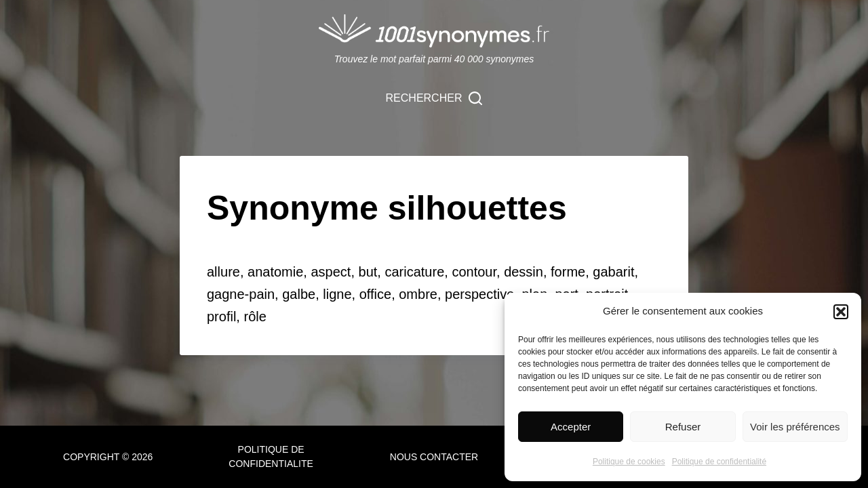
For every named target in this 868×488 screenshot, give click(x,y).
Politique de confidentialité (719, 462)
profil (221, 317)
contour (474, 272)
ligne (337, 294)
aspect (331, 272)
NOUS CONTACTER (434, 457)
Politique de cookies (629, 462)
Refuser (683, 427)
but (368, 272)
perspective (479, 294)
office (375, 294)
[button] (841, 312)
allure (223, 272)
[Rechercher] (434, 98)
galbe (299, 294)
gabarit (613, 272)
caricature (414, 272)
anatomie (275, 272)
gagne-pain (241, 294)
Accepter (571, 427)
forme (568, 272)
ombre (418, 294)
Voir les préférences (795, 427)
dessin (524, 272)
